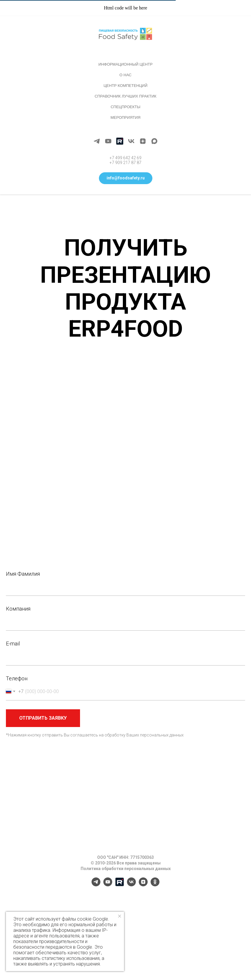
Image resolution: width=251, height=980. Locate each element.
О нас (126, 75)
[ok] (155, 885)
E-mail (13, 644)
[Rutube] (120, 141)
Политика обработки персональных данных (126, 869)
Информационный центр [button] (125, 64)
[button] (126, 178)
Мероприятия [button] (125, 117)
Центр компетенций (126, 86)
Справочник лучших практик (125, 96)
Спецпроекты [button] (126, 107)
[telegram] (97, 141)
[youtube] (108, 141)
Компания (18, 609)
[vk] (131, 141)
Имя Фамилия (23, 574)
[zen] (143, 141)
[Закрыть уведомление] (120, 916)
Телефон (17, 678)
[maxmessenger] (154, 141)
